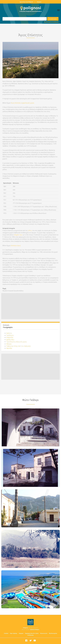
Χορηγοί (39, 2)
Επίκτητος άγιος (16, 246)
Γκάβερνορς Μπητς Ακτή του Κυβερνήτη (19, 346)
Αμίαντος (9, 333)
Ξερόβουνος (10, 335)
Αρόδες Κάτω (10, 340)
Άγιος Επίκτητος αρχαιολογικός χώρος (23, 103)
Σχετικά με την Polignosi (26, 2)
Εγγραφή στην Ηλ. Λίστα (32, 633)
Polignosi (26, 628)
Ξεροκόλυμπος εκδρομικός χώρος (16, 342)
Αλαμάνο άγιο (18, 235)
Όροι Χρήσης (14, 633)
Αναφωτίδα (10, 337)
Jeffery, (30, 230)
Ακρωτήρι (9, 348)
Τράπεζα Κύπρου (35, 629)
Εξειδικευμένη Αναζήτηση (51, 22)
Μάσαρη (9, 344)
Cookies (6, 633)
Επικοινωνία (44, 633)
